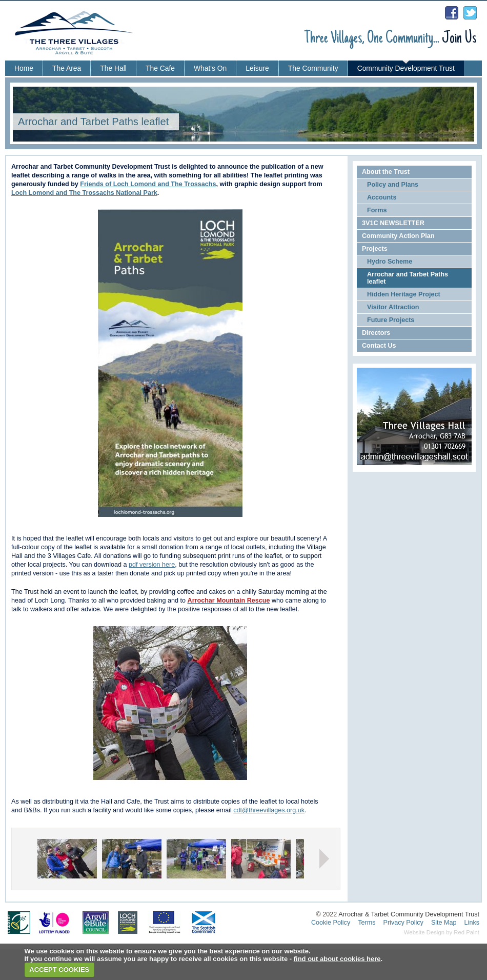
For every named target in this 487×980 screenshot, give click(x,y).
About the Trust (386, 172)
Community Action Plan (398, 236)
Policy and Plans (393, 185)
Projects (375, 249)
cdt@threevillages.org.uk (269, 810)
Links (472, 923)
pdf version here (152, 565)
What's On (210, 68)
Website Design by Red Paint (442, 932)
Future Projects (391, 320)
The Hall (113, 68)
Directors (376, 333)
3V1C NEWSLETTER (393, 223)
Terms (367, 923)
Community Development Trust (406, 68)
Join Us (459, 39)
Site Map (444, 923)
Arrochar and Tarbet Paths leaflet (408, 278)
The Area (67, 68)
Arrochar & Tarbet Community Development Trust (409, 914)
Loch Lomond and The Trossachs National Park (84, 193)
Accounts (382, 197)
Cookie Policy (331, 923)
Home (24, 68)
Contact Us (379, 346)
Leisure (257, 68)
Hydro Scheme (390, 262)
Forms (377, 210)
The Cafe (160, 68)
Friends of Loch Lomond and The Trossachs (148, 184)
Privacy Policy (403, 923)
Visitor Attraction (393, 307)
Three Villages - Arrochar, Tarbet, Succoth (79, 37)
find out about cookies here (337, 959)
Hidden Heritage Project (404, 294)
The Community (313, 68)
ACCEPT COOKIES (59, 969)
